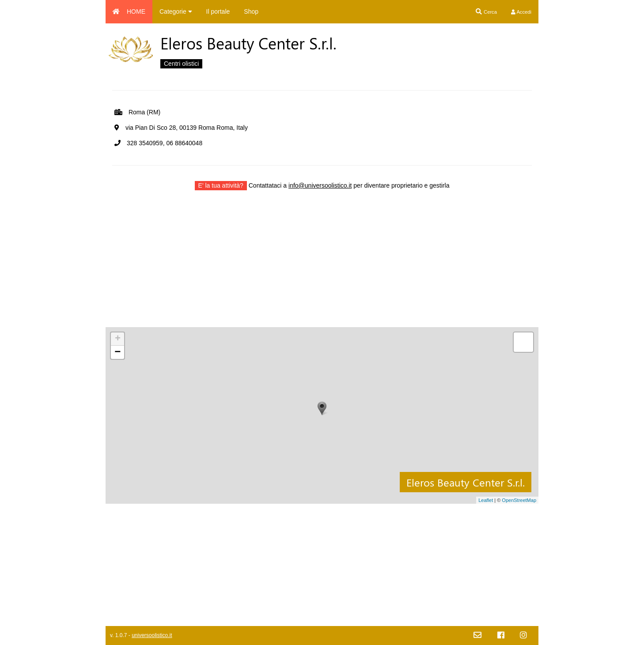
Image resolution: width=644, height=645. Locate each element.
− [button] (117, 352)
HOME (129, 11)
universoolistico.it (152, 635)
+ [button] (118, 339)
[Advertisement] (322, 265)
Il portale (218, 11)
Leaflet (486, 500)
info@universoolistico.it (320, 185)
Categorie (176, 11)
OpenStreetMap (519, 500)
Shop (251, 11)
